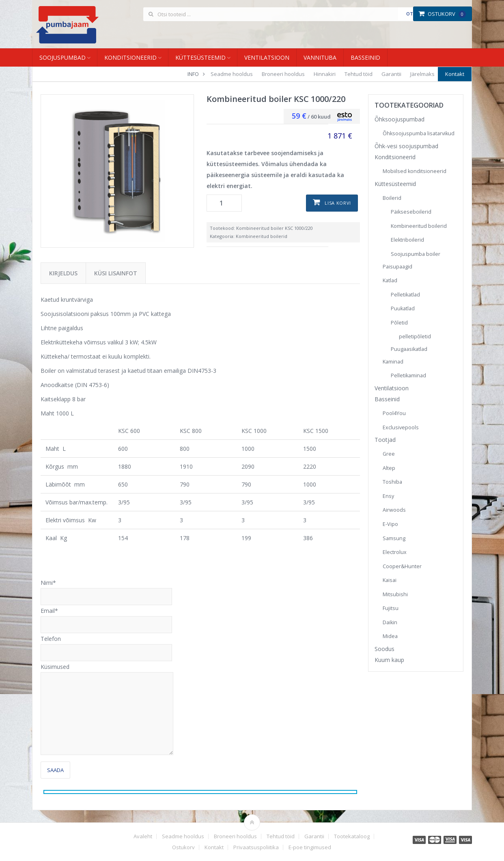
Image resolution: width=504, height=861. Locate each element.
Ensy (388, 496)
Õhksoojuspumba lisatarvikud (419, 133)
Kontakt (455, 74)
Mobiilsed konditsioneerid (415, 171)
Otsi (412, 14)
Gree (389, 454)
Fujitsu (391, 608)
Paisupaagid (397, 267)
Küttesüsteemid (200, 57)
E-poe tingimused (310, 847)
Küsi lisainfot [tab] (116, 273)
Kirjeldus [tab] (63, 273)
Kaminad (393, 362)
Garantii (391, 74)
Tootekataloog (352, 836)
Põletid (399, 323)
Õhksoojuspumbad (400, 119)
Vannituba (320, 57)
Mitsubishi (395, 594)
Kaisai (390, 580)
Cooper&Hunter (402, 566)
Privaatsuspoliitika (256, 847)
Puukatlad (403, 308)
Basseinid (365, 57)
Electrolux (395, 552)
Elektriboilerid (407, 240)
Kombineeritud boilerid (262, 236)
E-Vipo (390, 524)
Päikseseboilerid (411, 212)
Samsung (394, 538)
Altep (389, 468)
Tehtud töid (359, 74)
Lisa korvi (338, 203)
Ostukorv (442, 14)
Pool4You (394, 413)
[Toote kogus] (224, 203)
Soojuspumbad (62, 57)
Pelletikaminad (408, 375)
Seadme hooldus (232, 74)
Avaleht (143, 836)
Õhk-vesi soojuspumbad (406, 146)
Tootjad (385, 440)
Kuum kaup (389, 660)
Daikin (390, 622)
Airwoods (394, 510)
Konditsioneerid (130, 57)
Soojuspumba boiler (416, 254)
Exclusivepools (401, 427)
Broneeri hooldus (283, 74)
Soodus (384, 649)
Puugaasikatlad (409, 349)
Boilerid (392, 198)
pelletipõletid (415, 336)
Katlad (390, 280)
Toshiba (392, 482)
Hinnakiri (325, 74)
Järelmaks (422, 74)
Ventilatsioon (267, 57)
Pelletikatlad (405, 295)
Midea (390, 636)
